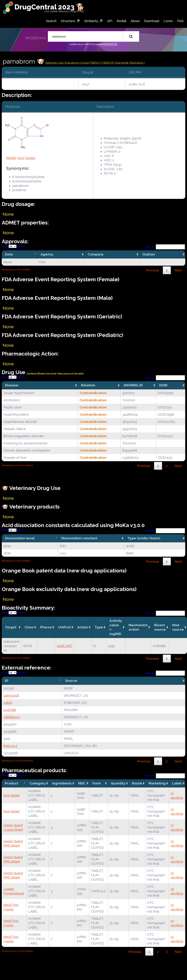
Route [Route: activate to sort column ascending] (137, 783)
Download (152, 21)
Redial (121, 21)
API (110, 21)
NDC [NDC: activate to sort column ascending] (82, 783)
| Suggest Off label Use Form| (41, 373)
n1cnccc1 (111, 44)
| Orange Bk (121, 63)
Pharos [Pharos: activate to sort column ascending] (46, 627)
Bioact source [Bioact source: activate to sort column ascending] (160, 627)
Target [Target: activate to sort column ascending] (11, 627)
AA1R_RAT (65, 646)
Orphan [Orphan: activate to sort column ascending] (149, 254)
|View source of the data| (70, 373)
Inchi (21, 158)
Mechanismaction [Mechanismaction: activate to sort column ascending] (138, 627)
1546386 (10, 710)
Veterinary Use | (55, 63)
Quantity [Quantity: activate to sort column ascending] (118, 783)
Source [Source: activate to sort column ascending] (71, 681)
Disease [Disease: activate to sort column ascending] (12, 385)
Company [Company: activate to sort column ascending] (96, 254)
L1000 (168, 21)
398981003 (12, 717)
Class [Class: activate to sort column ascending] (29, 627)
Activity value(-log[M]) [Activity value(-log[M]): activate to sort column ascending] (116, 627)
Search (51, 21)
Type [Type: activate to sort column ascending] (99, 627)
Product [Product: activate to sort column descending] (12, 783)
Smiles (30, 158)
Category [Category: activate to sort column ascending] (38, 783)
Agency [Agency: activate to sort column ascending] (47, 254)
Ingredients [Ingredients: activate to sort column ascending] (62, 783)
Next (178, 270)
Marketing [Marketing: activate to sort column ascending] (157, 783)
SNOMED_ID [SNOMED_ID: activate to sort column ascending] (133, 385)
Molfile (11, 158)
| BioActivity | (137, 63)
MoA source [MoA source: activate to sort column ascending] (178, 627)
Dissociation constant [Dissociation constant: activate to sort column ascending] (79, 538)
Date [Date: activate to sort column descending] (9, 254)
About (135, 21)
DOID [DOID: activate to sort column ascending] (163, 385)
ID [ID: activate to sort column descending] (6, 681)
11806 (8, 703)
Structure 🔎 (70, 21)
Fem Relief (12, 795)
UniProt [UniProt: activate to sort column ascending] (64, 627)
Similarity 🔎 (93, 21)
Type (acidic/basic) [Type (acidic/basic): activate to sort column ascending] (144, 538)
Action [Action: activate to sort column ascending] (83, 627)
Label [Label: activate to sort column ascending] (177, 783)
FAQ (180, 21)
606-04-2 (10, 746)
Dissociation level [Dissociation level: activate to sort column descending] (20, 538)
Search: (165, 247)
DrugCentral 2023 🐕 (50, 7)
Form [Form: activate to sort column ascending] (97, 783)
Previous (153, 270)
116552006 (11, 696)
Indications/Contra (77, 63)
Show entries (14, 246)
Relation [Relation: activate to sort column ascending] (88, 385)
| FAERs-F (95, 63)
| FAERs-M (108, 63)
